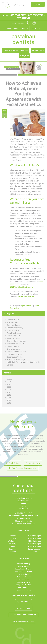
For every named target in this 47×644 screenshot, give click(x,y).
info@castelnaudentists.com (22, 287)
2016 (9, 403)
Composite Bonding (24, 585)
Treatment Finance (23, 590)
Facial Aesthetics (14, 333)
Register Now (33, 463)
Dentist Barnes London (17, 341)
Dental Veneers (13, 349)
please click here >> (26, 297)
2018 (9, 398)
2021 (9, 390)
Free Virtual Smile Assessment (16, 50)
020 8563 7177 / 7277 (24, 513)
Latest (10, 379)
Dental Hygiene (24, 566)
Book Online (38, 50)
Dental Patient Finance (16, 352)
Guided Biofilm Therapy (23, 569)
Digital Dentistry (14, 346)
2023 (9, 384)
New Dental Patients (16, 344)
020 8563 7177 (18, 15)
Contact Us (35, 28)
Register (24, 56)
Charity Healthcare (15, 354)
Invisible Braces (13, 330)
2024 (9, 382)
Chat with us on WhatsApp (23, 524)
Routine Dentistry (24, 564)
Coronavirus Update (15, 357)
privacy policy (8, 7)
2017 (9, 400)
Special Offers (27, 305)
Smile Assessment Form (23, 621)
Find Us (25, 28)
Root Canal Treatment (24, 572)
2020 (9, 392)
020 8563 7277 (36, 15)
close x (38, 4)
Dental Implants (14, 336)
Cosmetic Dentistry (15, 328)
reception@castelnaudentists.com (24, 516)
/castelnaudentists (24, 518)
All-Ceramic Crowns (24, 577)
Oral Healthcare (13, 325)
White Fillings (24, 574)
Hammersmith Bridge (16, 360)
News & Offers (13, 28)
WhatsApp (24, 18)
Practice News (13, 320)
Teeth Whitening (14, 338)
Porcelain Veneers (23, 579)
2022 (9, 387)
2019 (9, 395)
